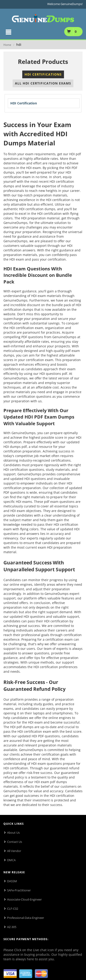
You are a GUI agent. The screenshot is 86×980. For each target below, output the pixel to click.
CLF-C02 (13, 909)
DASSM (12, 881)
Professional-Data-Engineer (26, 918)
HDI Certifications (43, 74)
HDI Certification (24, 103)
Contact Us (15, 842)
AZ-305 (12, 927)
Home (7, 45)
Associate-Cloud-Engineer (24, 899)
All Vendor (14, 851)
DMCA (11, 860)
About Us (13, 833)
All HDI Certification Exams (43, 83)
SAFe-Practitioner (19, 890)
